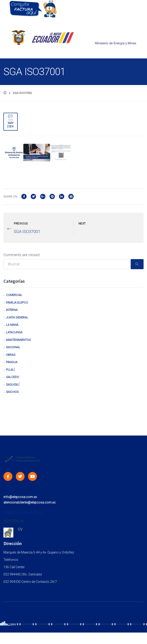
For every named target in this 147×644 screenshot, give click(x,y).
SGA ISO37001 (27, 232)
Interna (12, 310)
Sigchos (12, 392)
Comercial (14, 295)
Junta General (17, 317)
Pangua (12, 362)
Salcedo (12, 377)
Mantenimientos (18, 340)
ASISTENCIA (14, 521)
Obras (11, 355)
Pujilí (10, 370)
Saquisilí (13, 385)
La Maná (12, 325)
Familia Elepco (17, 303)
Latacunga (14, 332)
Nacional (13, 347)
